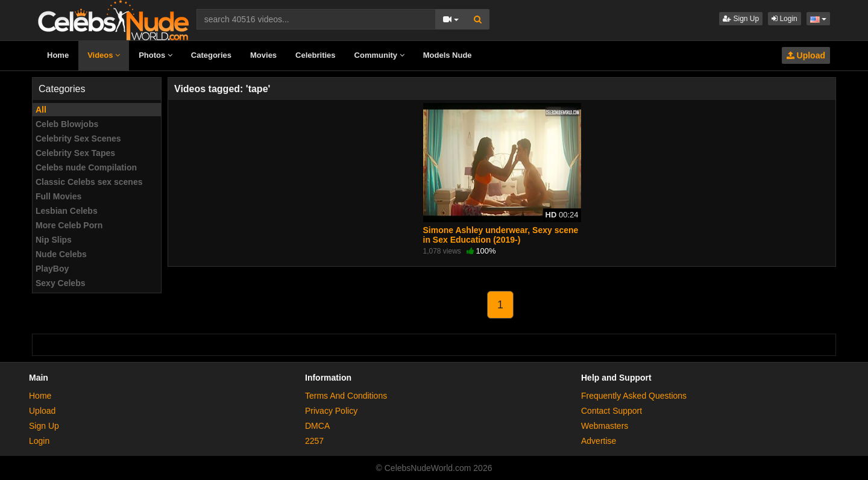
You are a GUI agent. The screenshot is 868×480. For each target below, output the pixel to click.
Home (58, 55)
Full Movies (58, 196)
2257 (314, 441)
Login (785, 19)
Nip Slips (54, 240)
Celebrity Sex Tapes (75, 153)
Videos (104, 55)
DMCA (317, 426)
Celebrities (315, 55)
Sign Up (741, 19)
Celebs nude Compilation (86, 167)
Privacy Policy (331, 411)
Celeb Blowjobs (67, 124)
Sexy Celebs (61, 283)
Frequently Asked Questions (634, 396)
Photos (156, 55)
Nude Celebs (61, 254)
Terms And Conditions (346, 396)
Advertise (599, 441)
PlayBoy (52, 269)
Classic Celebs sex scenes (89, 182)
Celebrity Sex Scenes (78, 139)
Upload (806, 55)
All (41, 110)
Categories (211, 55)
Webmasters (605, 426)
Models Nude (448, 55)
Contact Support (612, 411)
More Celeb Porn (69, 225)
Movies (263, 55)
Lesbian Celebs (67, 211)
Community (379, 55)
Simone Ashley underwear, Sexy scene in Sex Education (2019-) (501, 235)
